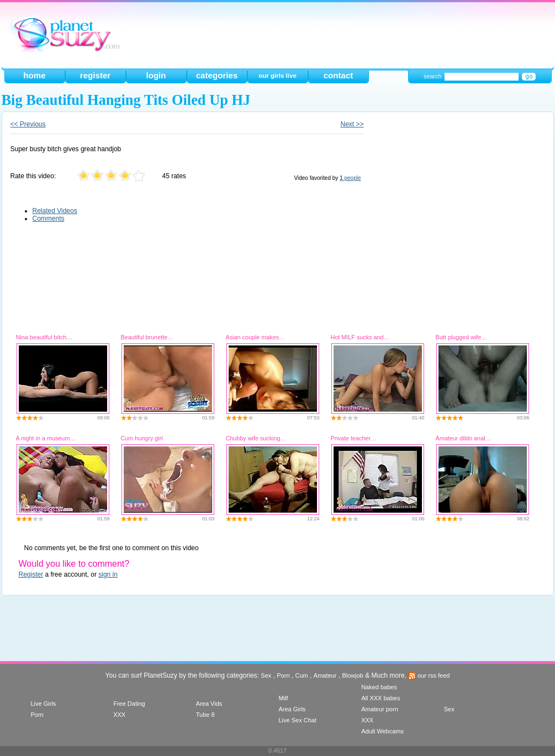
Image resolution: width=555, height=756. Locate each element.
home (34, 75)
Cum (302, 675)
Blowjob (353, 675)
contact (339, 75)
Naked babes (379, 687)
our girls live (277, 76)
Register (31, 574)
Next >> (352, 124)
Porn (283, 675)
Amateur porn (380, 709)
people (350, 178)
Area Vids (209, 704)
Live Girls (44, 704)
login (156, 75)
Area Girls (292, 709)
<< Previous (28, 124)
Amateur (325, 675)
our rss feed (429, 675)
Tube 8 (205, 715)
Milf (283, 698)
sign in (108, 574)
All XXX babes (380, 698)
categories (217, 75)
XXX (119, 715)
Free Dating (129, 704)
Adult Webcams (382, 731)
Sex (266, 675)
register (95, 75)
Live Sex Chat (297, 720)
